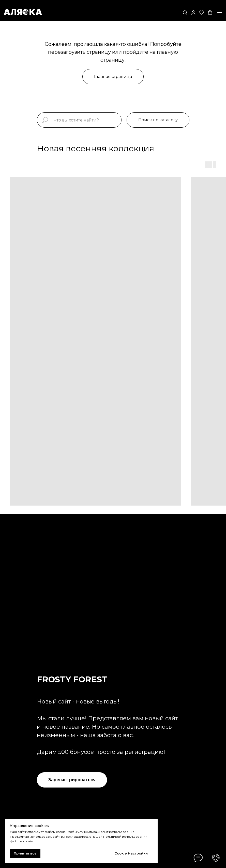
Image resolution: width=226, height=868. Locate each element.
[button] (185, 12)
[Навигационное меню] (220, 12)
